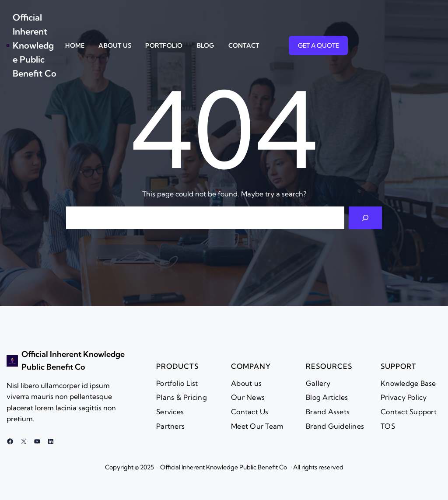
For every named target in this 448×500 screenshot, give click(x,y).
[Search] (365, 218)
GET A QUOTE (318, 45)
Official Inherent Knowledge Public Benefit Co (35, 45)
